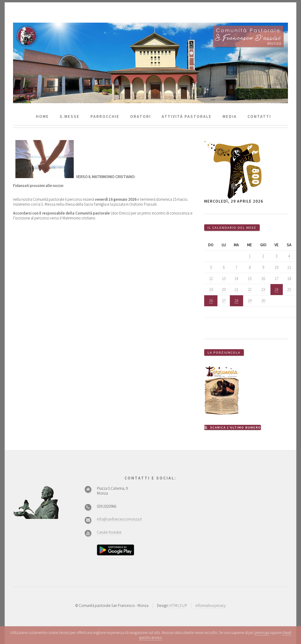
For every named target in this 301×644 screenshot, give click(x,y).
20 (224, 289)
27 (224, 301)
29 (250, 301)
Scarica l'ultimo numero (236, 427)
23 (263, 289)
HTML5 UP (178, 605)
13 (224, 278)
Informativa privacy (211, 605)
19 (211, 289)
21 (236, 289)
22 (250, 289)
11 (289, 267)
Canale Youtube (109, 532)
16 (263, 278)
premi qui (262, 633)
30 (263, 301)
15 (250, 278)
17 (276, 278)
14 (236, 278)
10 (276, 267)
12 (211, 278)
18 (289, 278)
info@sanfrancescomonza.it (119, 519)
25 (289, 289)
